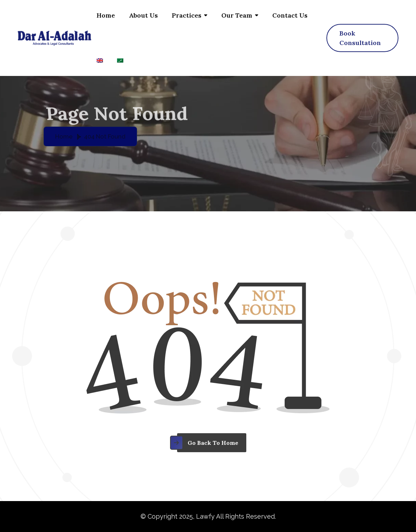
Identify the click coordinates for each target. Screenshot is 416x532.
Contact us (290, 15)
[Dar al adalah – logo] (54, 38)
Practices (187, 15)
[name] (362, 38)
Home (106, 15)
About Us (143, 15)
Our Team (237, 15)
